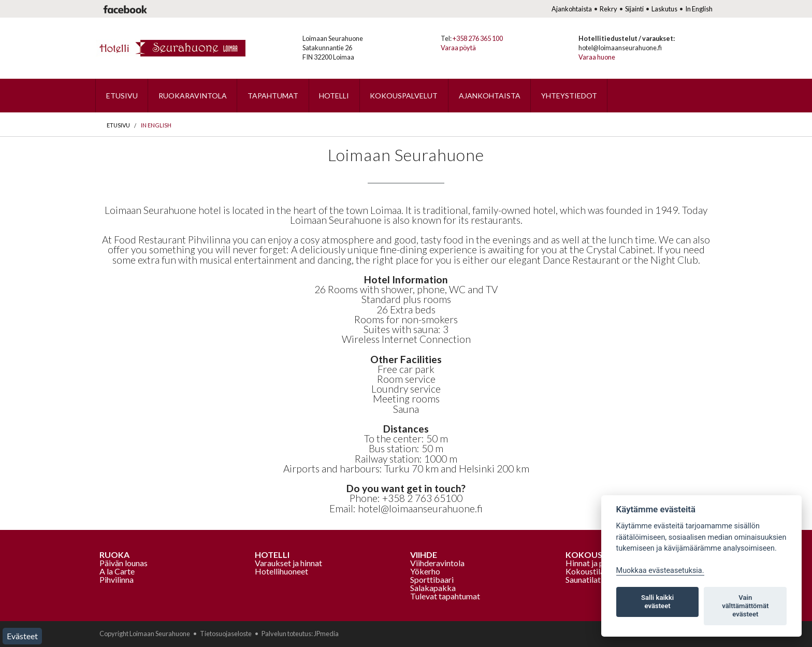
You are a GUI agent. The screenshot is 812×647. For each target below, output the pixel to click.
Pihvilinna (117, 579)
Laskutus (664, 9)
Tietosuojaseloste (226, 634)
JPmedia (326, 634)
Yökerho (425, 571)
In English (699, 9)
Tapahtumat (273, 96)
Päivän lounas (124, 563)
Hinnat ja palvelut (597, 563)
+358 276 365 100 (478, 38)
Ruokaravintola (193, 96)
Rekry (608, 9)
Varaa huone (597, 57)
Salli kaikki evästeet (657, 602)
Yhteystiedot (569, 96)
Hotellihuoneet (281, 571)
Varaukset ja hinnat (288, 563)
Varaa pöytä (458, 48)
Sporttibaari (432, 579)
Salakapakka (433, 588)
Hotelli (334, 96)
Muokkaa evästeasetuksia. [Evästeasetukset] (660, 571)
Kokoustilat (586, 571)
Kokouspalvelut (404, 96)
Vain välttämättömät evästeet (745, 606)
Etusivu (122, 96)
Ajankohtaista (572, 9)
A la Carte (117, 571)
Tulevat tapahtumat (445, 596)
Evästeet (22, 636)
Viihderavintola (437, 563)
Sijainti (634, 9)
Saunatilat (583, 579)
